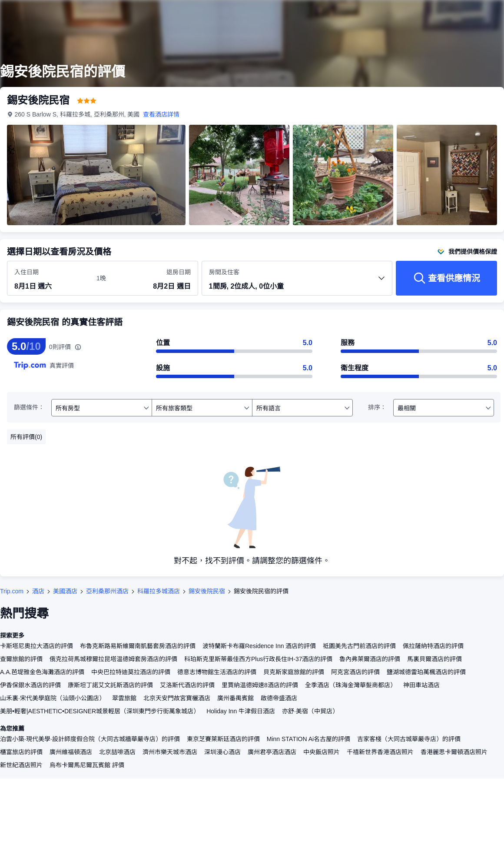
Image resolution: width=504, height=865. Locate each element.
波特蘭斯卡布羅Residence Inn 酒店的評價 (259, 646)
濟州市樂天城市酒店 (170, 752)
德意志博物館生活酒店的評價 (217, 672)
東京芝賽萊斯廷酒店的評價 (223, 739)
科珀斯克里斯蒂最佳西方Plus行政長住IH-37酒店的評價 (258, 659)
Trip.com (12, 591)
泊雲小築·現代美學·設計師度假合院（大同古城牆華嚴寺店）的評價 (90, 739)
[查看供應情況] (446, 278)
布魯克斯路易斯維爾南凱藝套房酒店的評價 (138, 646)
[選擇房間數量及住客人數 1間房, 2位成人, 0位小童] (297, 282)
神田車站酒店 (421, 685)
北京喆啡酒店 (117, 752)
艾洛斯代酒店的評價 (187, 685)
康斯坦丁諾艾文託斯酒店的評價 (110, 685)
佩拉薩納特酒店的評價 (433, 646)
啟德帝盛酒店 (279, 698)
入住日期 (27, 272)
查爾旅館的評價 (21, 659)
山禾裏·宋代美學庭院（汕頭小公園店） (53, 698)
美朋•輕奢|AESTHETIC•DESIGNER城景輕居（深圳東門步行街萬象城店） (100, 711)
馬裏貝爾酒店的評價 (434, 659)
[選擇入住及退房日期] (50, 279)
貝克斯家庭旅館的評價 (294, 672)
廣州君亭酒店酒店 (272, 752)
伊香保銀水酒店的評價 (30, 685)
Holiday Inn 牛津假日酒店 (241, 711)
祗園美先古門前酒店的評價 (359, 646)
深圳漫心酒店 (222, 752)
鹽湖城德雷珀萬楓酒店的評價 (426, 672)
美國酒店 (65, 591)
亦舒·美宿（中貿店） (310, 711)
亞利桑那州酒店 (107, 591)
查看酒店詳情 (162, 114)
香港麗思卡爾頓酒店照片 (454, 752)
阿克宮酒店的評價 (355, 672)
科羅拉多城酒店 (159, 591)
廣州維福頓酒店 (71, 752)
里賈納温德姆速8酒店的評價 (260, 685)
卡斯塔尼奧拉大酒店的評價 (36, 646)
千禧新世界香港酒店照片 (380, 752)
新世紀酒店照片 (21, 765)
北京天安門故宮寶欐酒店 (177, 698)
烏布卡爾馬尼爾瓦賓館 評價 (87, 765)
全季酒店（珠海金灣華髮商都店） (351, 685)
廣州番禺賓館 (235, 698)
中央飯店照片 (322, 752)
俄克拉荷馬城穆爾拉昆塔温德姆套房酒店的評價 (113, 659)
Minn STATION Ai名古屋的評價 (308, 739)
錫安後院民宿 (207, 591)
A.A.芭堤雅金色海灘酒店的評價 (42, 672)
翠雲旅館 (124, 698)
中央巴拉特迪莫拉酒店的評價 (131, 672)
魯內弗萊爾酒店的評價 (370, 659)
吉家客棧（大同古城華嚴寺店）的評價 (409, 739)
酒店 (38, 591)
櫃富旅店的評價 (21, 752)
